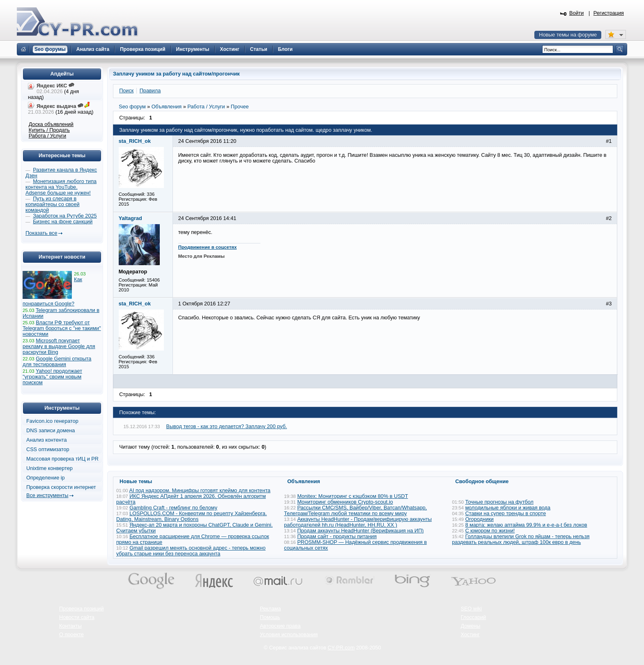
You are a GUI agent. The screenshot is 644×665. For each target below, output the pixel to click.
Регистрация (609, 13)
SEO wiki (471, 609)
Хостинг (470, 635)
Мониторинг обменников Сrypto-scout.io (345, 502)
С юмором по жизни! (490, 531)
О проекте (71, 635)
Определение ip (46, 478)
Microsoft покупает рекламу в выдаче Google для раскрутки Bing (59, 346)
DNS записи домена (51, 431)
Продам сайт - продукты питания (337, 537)
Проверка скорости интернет (61, 487)
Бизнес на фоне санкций (63, 222)
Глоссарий (474, 617)
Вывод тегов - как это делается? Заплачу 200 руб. (227, 427)
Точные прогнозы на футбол (499, 502)
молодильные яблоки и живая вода (508, 508)
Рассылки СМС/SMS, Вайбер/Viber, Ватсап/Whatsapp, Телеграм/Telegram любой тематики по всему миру (356, 511)
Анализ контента (47, 440)
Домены (471, 626)
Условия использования (289, 635)
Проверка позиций (81, 609)
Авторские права (280, 626)
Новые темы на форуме (568, 35)
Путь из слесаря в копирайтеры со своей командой (53, 204)
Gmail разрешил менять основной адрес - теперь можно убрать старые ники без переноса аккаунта (191, 551)
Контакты (70, 626)
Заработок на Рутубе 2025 (65, 216)
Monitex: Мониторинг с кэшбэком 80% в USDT (353, 496)
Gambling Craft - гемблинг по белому (173, 508)
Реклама (270, 609)
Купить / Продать (49, 130)
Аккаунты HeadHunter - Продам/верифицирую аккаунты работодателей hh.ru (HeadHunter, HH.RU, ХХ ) (358, 522)
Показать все (41, 233)
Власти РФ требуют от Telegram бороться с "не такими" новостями (62, 328)
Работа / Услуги (47, 136)
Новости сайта (77, 617)
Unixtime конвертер (49, 468)
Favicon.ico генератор (52, 421)
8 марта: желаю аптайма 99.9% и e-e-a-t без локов (526, 525)
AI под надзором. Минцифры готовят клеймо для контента (200, 491)
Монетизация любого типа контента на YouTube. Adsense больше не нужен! (61, 187)
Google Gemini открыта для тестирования (57, 362)
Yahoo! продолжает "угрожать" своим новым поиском (52, 377)
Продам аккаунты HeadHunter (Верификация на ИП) (361, 531)
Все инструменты (47, 495)
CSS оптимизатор (48, 449)
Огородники (480, 519)
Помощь (270, 617)
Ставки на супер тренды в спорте (506, 514)
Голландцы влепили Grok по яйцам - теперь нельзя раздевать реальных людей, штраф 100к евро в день (521, 539)
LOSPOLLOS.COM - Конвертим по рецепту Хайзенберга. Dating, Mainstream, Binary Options (192, 516)
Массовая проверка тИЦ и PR (62, 459)
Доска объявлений (51, 124)
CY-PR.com (341, 648)
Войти (577, 13)
